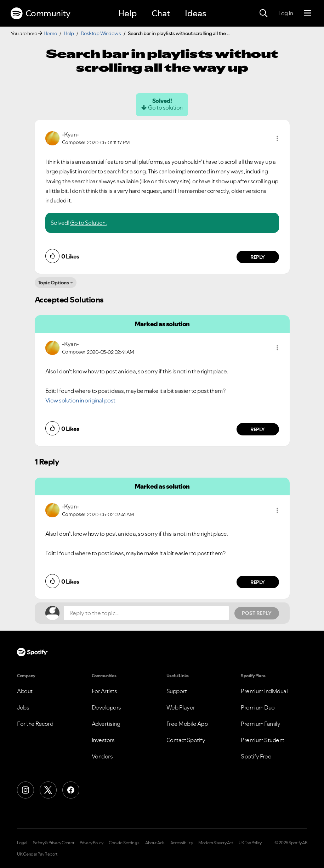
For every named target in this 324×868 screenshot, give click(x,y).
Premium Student (263, 740)
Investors (103, 740)
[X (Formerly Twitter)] (48, 790)
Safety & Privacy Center (54, 843)
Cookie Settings (124, 843)
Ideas (195, 13)
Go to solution (165, 107)
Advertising (106, 724)
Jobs (23, 707)
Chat (161, 13)
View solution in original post (80, 400)
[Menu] (308, 13)
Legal (22, 843)
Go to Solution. (89, 223)
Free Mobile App (187, 724)
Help (127, 13)
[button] (277, 138)
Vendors (102, 756)
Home (50, 33)
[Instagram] (25, 790)
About (25, 691)
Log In (286, 13)
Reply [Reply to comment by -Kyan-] (258, 257)
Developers (106, 707)
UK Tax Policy (250, 843)
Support (177, 691)
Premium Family (260, 724)
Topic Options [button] (54, 283)
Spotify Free (256, 756)
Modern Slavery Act (216, 843)
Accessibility (182, 843)
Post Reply (257, 613)
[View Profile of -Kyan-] (70, 134)
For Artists (104, 691)
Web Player (181, 707)
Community (40, 13)
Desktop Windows (101, 33)
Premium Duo (258, 707)
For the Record (35, 724)
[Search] (263, 13)
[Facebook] (71, 790)
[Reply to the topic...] (146, 613)
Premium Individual (264, 691)
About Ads (155, 843)
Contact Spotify (186, 740)
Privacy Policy (91, 843)
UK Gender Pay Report (37, 854)
